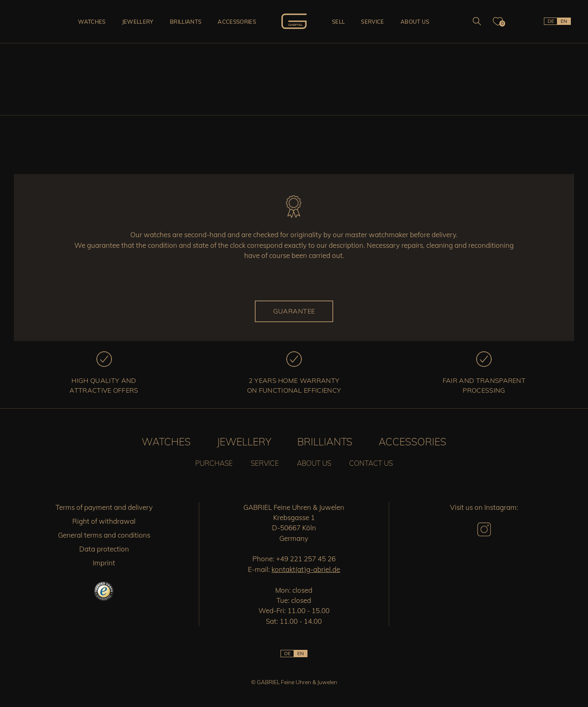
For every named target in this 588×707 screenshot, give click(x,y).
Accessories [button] (237, 22)
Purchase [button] (214, 463)
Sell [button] (338, 22)
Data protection (104, 549)
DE (551, 21)
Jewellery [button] (138, 22)
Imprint (104, 563)
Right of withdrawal (104, 521)
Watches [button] (92, 22)
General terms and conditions (104, 535)
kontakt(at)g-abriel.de (306, 569)
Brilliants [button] (186, 22)
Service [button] (372, 22)
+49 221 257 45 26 (306, 559)
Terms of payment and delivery (104, 507)
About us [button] (415, 22)
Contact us (371, 463)
